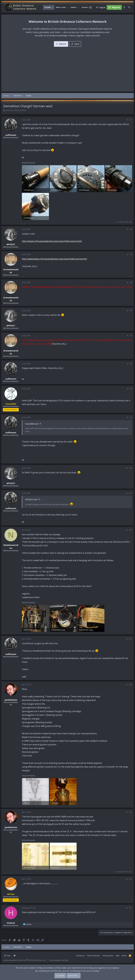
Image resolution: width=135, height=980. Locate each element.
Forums (48, 7)
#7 (131, 364)
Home (124, 956)
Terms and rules (93, 956)
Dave (67, 960)
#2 (131, 229)
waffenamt (9, 110)
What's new (61, 7)
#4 (131, 282)
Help (117, 956)
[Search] (129, 7)
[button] (53, 7)
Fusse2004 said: (32, 424)
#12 (131, 530)
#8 (131, 389)
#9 (131, 418)
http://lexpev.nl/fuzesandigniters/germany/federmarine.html (52, 241)
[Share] (128, 120)
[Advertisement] (67, 67)
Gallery (74, 7)
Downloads (86, 7)
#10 (131, 468)
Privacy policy (108, 956)
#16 (131, 879)
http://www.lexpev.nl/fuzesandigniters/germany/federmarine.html (54, 259)
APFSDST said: (31, 499)
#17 (131, 908)
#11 (131, 493)
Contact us (80, 956)
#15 (131, 812)
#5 (131, 311)
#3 (131, 254)
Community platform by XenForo (24, 960)
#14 (131, 685)
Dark (7, 956)
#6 (131, 336)
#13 (131, 639)
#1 (131, 120)
